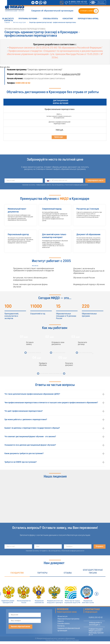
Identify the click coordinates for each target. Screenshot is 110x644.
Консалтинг (68, 19)
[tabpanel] (55, 591)
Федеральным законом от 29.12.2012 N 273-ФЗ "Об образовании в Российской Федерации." (56, 48)
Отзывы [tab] (68, 573)
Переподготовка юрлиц (88, 19)
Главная (7, 23)
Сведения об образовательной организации (52, 11)
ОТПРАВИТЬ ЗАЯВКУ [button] (87, 11)
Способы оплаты (50, 19)
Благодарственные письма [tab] (93, 572)
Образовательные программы (68, 619)
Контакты (9, 21)
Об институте (8, 19)
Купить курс (59, 137)
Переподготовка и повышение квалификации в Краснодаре (62, 640)
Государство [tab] (17, 573)
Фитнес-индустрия (19, 23)
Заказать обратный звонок (20, 627)
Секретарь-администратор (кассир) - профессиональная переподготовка (53, 23)
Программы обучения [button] (28, 19)
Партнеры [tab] (42, 573)
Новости (61, 621)
